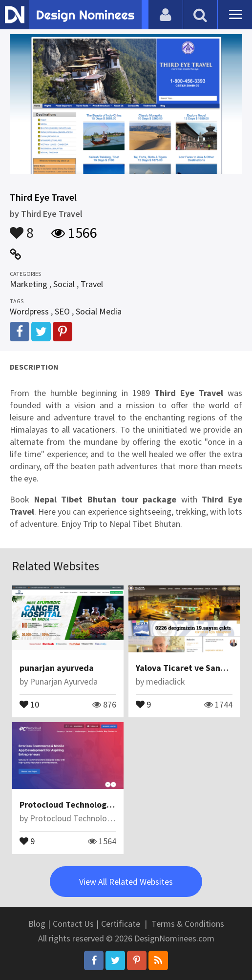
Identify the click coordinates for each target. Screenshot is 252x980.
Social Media (99, 311)
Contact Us (73, 924)
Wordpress (29, 311)
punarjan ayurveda (57, 668)
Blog (37, 924)
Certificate (121, 924)
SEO (62, 311)
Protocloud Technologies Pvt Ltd (84, 804)
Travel (92, 284)
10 (29, 704)
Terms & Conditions (188, 924)
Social (64, 284)
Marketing (29, 284)
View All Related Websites (126, 882)
